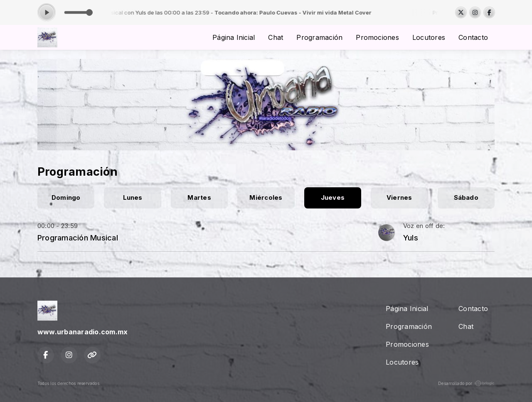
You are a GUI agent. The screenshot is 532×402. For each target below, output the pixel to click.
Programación (319, 37)
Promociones (377, 37)
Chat (276, 37)
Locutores (429, 37)
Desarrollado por (466, 383)
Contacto (473, 37)
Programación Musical (78, 238)
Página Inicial (234, 37)
